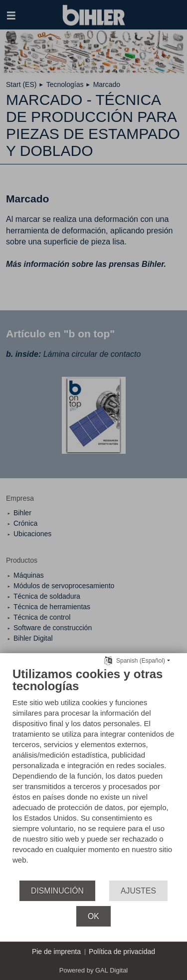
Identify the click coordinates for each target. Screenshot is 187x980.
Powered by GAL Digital (94, 970)
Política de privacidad (122, 952)
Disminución (57, 891)
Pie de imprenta (56, 952)
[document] (93, 773)
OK (93, 916)
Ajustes (138, 891)
